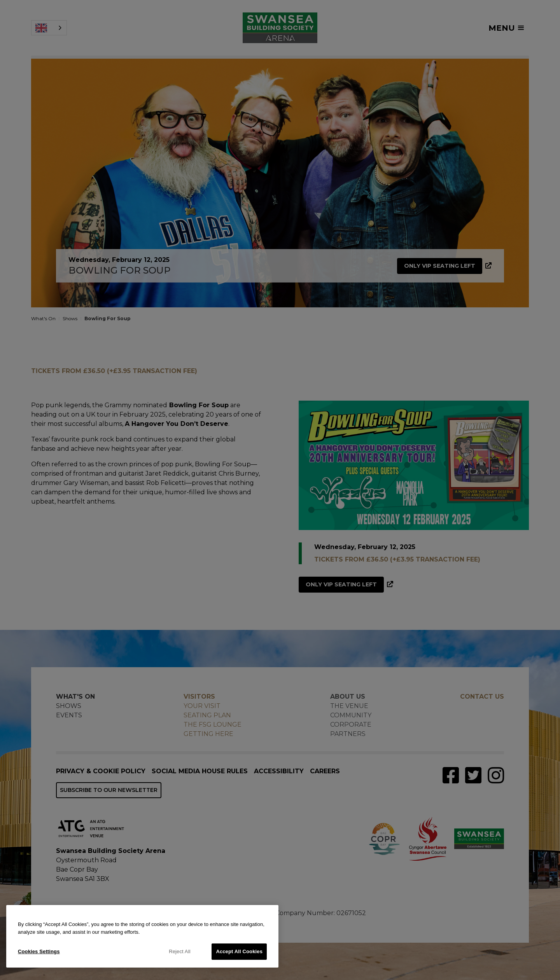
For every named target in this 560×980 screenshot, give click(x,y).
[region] (142, 936)
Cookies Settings (39, 951)
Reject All (180, 951)
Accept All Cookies (239, 951)
